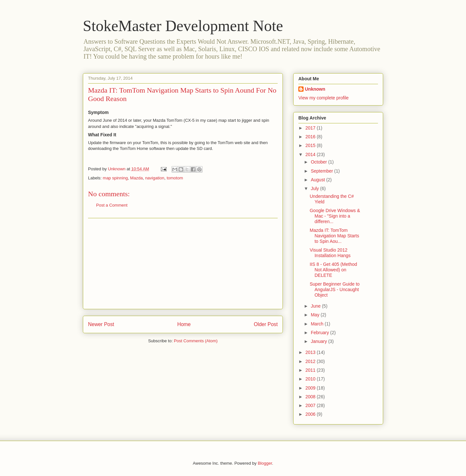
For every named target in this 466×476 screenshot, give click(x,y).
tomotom (175, 178)
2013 (311, 352)
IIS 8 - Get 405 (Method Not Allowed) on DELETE (333, 270)
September (322, 171)
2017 (311, 128)
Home (184, 324)
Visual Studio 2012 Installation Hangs (330, 253)
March (318, 324)
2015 (311, 145)
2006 (311, 414)
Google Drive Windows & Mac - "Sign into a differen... (335, 216)
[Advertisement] (183, 264)
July (315, 188)
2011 (311, 370)
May (316, 315)
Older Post (266, 324)
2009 (311, 388)
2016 (311, 137)
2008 (311, 397)
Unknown (315, 89)
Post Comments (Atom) (196, 341)
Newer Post (101, 324)
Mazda (136, 178)
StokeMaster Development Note (183, 26)
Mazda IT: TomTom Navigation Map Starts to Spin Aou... (334, 236)
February (320, 333)
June (316, 306)
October (319, 162)
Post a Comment (112, 205)
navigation (155, 178)
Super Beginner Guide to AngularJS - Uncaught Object (335, 289)
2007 (311, 405)
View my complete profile (323, 98)
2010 (311, 379)
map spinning (115, 178)
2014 (311, 154)
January (319, 341)
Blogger (265, 463)
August (318, 180)
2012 (311, 361)
